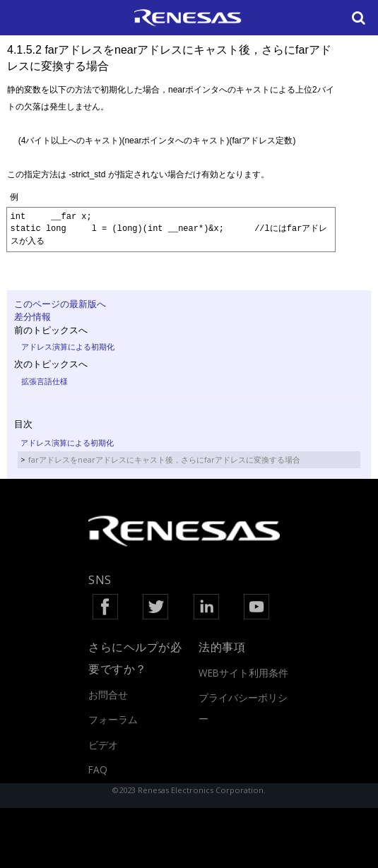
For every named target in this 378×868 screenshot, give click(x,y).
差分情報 (33, 316)
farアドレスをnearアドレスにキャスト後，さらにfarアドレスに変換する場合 (164, 459)
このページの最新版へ (60, 304)
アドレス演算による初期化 (68, 346)
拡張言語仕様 (45, 381)
